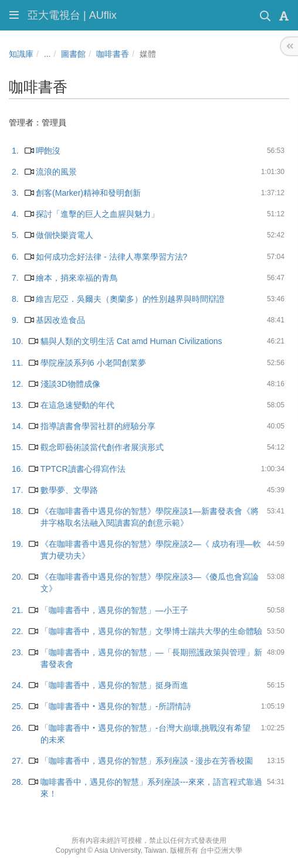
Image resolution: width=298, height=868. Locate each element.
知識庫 (21, 54)
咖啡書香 (113, 54)
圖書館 (73, 54)
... (48, 54)
